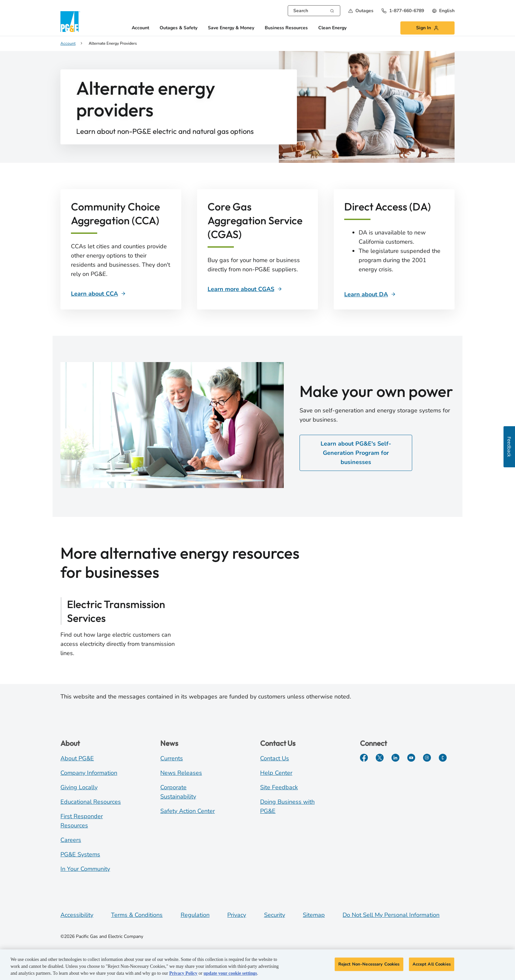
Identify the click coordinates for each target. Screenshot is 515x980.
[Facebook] (364, 758)
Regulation (195, 915)
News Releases (181, 773)
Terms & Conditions (137, 915)
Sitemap (314, 915)
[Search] (332, 10)
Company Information (89, 773)
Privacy (237, 915)
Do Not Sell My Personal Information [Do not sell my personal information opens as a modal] (391, 915)
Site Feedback (279, 787)
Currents (172, 758)
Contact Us (275, 758)
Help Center (276, 773)
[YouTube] (411, 758)
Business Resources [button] (286, 28)
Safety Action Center (188, 811)
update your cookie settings (230, 975)
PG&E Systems (80, 854)
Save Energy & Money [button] (231, 28)
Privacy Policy (183, 975)
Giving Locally (79, 787)
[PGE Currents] (443, 758)
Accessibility (77, 915)
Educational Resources (91, 802)
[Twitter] (380, 758)
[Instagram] (427, 758)
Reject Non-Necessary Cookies (369, 966)
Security (275, 915)
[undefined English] (443, 11)
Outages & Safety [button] (179, 28)
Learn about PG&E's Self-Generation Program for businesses (356, 453)
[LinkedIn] (395, 758)
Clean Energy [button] (332, 28)
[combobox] (314, 11)
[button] (361, 11)
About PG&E (77, 758)
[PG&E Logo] (70, 22)
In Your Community (85, 869)
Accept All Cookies (432, 966)
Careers (71, 840)
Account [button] (140, 28)
